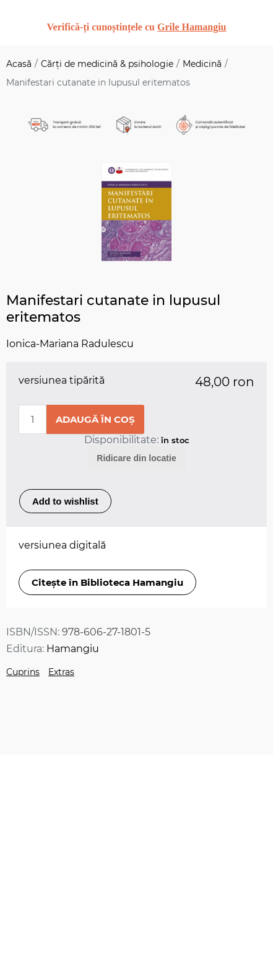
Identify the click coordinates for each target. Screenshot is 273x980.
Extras (61, 672)
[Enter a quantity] (32, 419)
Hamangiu (73, 649)
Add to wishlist (65, 501)
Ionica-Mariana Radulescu (70, 344)
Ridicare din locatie (136, 458)
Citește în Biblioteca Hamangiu (107, 582)
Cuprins (23, 672)
